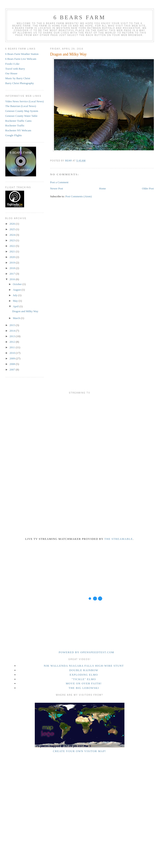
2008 (13, 364)
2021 (13, 251)
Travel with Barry (15, 69)
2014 (13, 331)
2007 (13, 370)
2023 (13, 240)
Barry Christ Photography (20, 83)
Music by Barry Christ (18, 78)
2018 (13, 268)
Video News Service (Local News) (25, 101)
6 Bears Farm (80, 17)
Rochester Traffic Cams (18, 121)
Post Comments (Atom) (79, 196)
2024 (13, 235)
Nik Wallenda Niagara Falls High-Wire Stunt (84, 666)
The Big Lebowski (84, 688)
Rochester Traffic (15, 125)
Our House (11, 73)
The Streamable (119, 539)
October (18, 284)
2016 (13, 279)
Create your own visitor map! (79, 751)
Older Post (148, 188)
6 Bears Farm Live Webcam (21, 59)
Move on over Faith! (84, 683)
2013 (13, 336)
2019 (13, 263)
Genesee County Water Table (21, 116)
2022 (13, 246)
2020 (13, 257)
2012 (13, 342)
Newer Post (57, 188)
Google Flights (14, 135)
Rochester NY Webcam (18, 130)
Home (102, 188)
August (17, 290)
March (17, 318)
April (16, 306)
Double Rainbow (84, 670)
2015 (13, 325)
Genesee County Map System (22, 111)
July (15, 295)
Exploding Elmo (84, 675)
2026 (13, 224)
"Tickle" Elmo (84, 679)
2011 (13, 347)
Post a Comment (59, 182)
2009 (13, 358)
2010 (13, 353)
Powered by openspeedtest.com (86, 652)
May (16, 301)
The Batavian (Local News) (21, 106)
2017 (13, 274)
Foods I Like (12, 64)
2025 (13, 229)
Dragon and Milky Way (25, 311)
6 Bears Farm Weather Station (22, 54)
